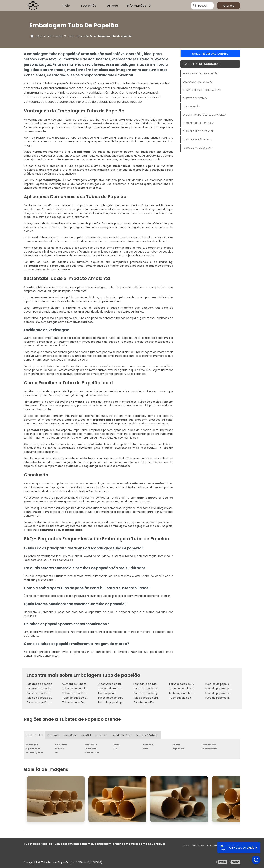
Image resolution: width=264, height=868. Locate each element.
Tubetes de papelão (195, 98)
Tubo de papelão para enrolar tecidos (86, 702)
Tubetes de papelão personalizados (85, 689)
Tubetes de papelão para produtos (49, 689)
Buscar (203, 6)
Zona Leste (101, 735)
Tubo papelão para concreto (152, 698)
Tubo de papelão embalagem (224, 693)
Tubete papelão (144, 702)
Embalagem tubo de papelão (200, 73)
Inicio (186, 845)
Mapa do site (232, 845)
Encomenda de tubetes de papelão (204, 115)
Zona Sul (86, 735)
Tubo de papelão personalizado (82, 698)
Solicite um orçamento (210, 53)
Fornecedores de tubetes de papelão (193, 684)
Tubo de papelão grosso (198, 123)
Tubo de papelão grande (198, 131)
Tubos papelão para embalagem (119, 698)
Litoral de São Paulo (147, 735)
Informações (139, 6)
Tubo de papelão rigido (197, 140)
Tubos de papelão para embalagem (85, 693)
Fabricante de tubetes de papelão (155, 684)
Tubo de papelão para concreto (47, 693)
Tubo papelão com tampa (186, 698)
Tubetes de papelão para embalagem (229, 684)
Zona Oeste (70, 735)
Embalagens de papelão (197, 82)
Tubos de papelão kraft (198, 148)
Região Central (34, 735)
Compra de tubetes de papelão (202, 90)
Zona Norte (53, 735)
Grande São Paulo (122, 735)
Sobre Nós (88, 6)
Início (66, 6)
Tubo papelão (191, 107)
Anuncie (229, 6)
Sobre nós (198, 845)
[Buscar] (195, 6)
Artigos (112, 6)
